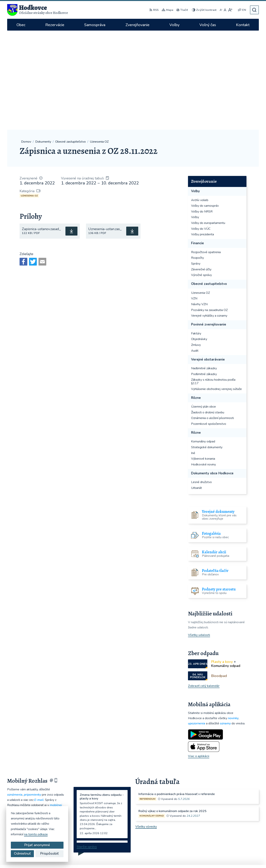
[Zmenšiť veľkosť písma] (221, 10)
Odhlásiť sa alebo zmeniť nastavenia (36, 739)
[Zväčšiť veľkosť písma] (230, 10)
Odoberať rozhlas (36, 721)
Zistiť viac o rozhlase (36, 731)
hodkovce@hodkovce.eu (212, 809)
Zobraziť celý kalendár (204, 587)
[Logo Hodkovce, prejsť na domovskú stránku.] (38, 10)
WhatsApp (207, 834)
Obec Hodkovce (198, 858)
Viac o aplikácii (199, 657)
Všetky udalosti (199, 536)
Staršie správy (87, 748)
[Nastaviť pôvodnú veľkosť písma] (225, 10)
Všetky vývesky (146, 727)
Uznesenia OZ (29, 97)
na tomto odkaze (36, 834)
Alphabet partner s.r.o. (145, 858)
